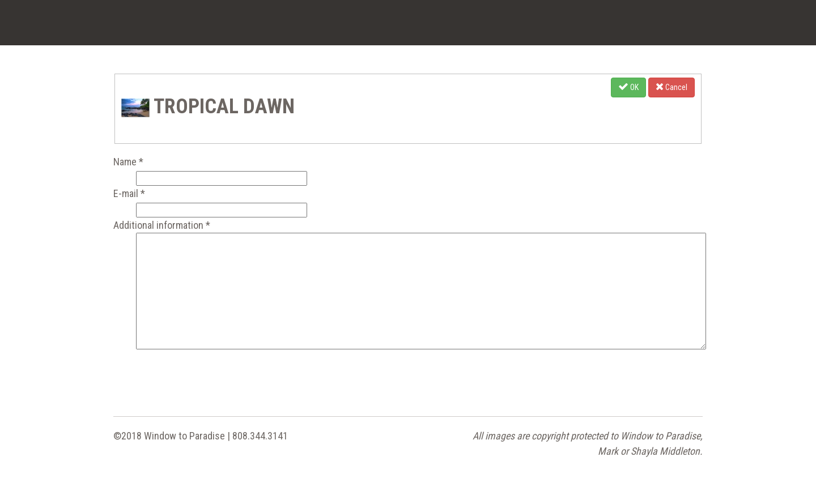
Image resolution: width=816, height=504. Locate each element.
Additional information (162, 225)
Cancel (671, 87)
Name (128, 162)
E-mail (129, 193)
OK (628, 87)
